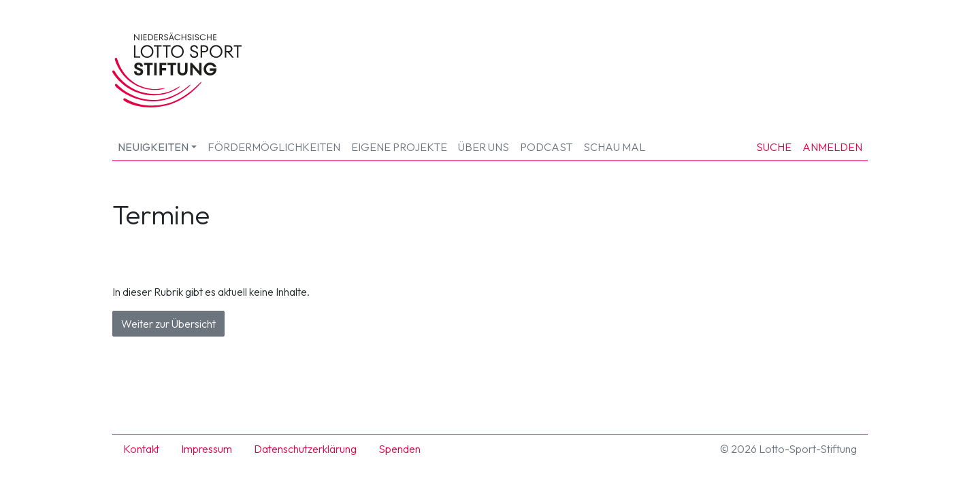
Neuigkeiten (153, 147)
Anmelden (832, 147)
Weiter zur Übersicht (168, 324)
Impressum (207, 449)
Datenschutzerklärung (305, 449)
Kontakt (141, 449)
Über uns (484, 147)
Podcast (546, 147)
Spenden (399, 449)
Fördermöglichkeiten (274, 147)
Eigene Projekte (399, 147)
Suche (774, 147)
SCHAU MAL (614, 147)
